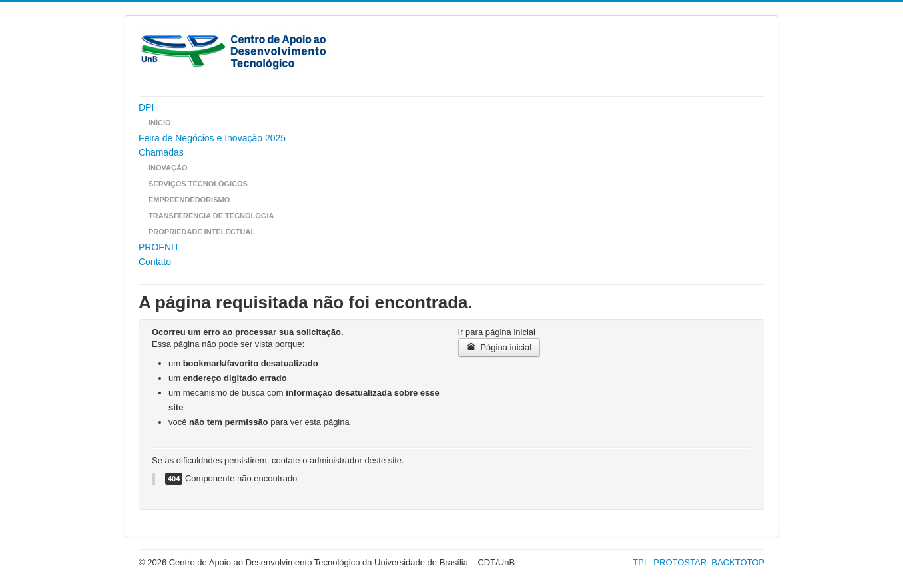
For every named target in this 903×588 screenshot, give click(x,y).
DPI (146, 107)
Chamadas (161, 152)
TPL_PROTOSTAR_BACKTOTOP (699, 562)
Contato (155, 262)
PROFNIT (159, 247)
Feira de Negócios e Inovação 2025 (212, 138)
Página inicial (499, 347)
